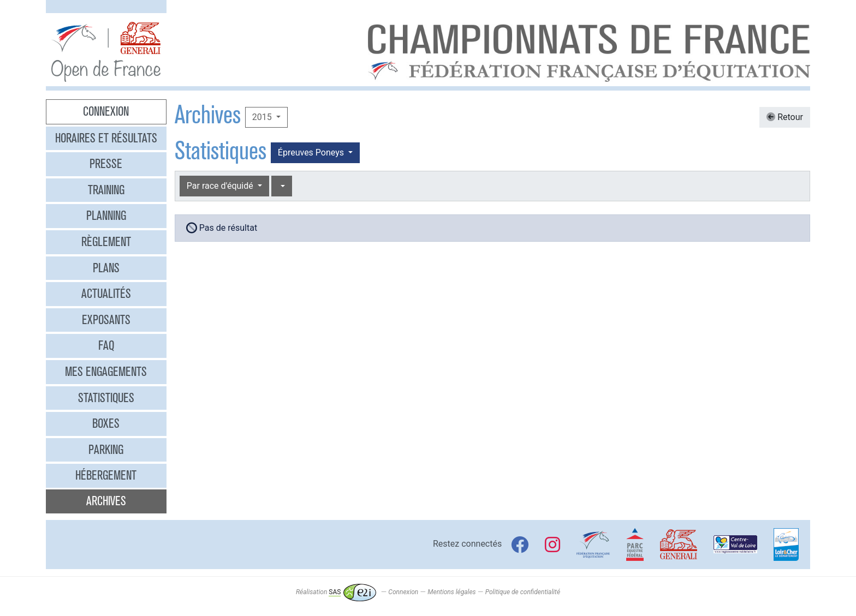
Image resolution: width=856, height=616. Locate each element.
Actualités (106, 294)
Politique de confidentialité (523, 592)
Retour (785, 117)
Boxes (106, 423)
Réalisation (336, 592)
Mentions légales (451, 592)
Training (106, 190)
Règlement (106, 242)
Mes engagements (106, 372)
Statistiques (106, 398)
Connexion (106, 111)
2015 (263, 117)
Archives (106, 501)
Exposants (106, 320)
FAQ (106, 345)
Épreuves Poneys (312, 152)
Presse (106, 164)
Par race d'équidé (221, 186)
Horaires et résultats (106, 138)
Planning (106, 216)
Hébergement (106, 475)
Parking (106, 450)
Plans (106, 268)
